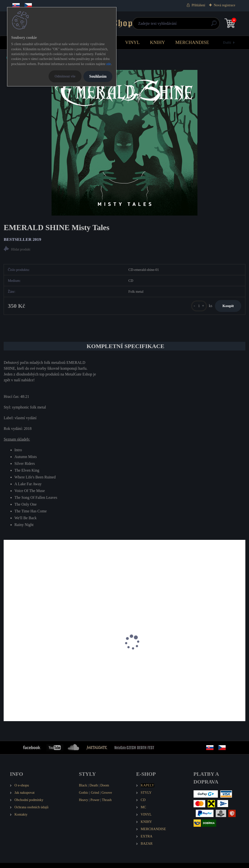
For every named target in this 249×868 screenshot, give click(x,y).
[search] (183, 25)
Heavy (83, 805)
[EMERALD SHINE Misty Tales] (124, 143)
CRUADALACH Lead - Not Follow (34, 667)
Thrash (107, 805)
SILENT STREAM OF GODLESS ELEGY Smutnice (203, 670)
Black (83, 791)
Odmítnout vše (65, 76)
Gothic (84, 798)
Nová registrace (224, 5)
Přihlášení (198, 5)
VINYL (133, 42)
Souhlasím (98, 76)
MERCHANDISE (192, 42)
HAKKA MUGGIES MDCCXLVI (115, 667)
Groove (107, 798)
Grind (95, 798)
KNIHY (158, 42)
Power (95, 805)
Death (94, 791)
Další (227, 42)
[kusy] (193, 308)
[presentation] (7, 653)
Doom (105, 791)
